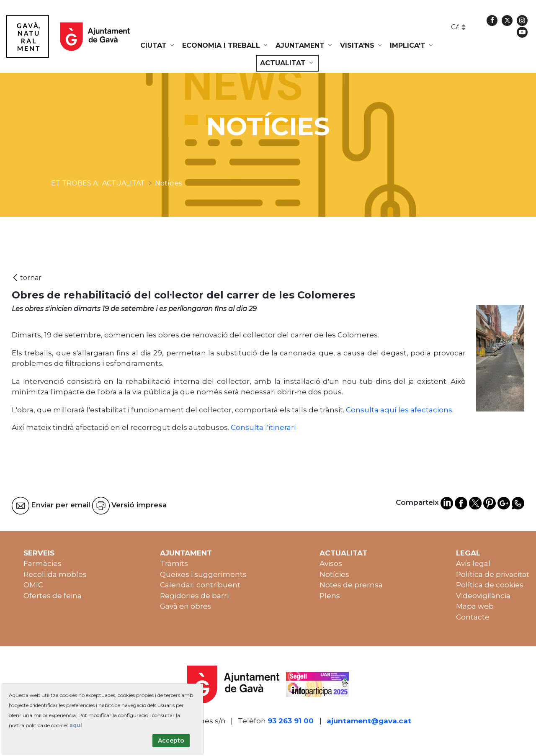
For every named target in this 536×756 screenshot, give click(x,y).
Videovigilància (483, 596)
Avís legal (473, 563)
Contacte (473, 617)
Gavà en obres (186, 606)
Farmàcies (43, 563)
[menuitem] (158, 46)
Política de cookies (490, 585)
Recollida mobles (55, 574)
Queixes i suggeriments (203, 574)
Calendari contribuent (200, 585)
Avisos (331, 563)
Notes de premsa (351, 585)
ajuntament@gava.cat (369, 721)
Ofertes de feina (53, 596)
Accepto (171, 741)
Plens (330, 596)
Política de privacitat (493, 574)
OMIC (33, 585)
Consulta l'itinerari (263, 427)
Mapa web (475, 606)
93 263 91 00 (291, 721)
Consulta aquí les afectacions (399, 410)
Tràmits (174, 563)
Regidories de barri (194, 596)
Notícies (334, 574)
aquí (76, 725)
